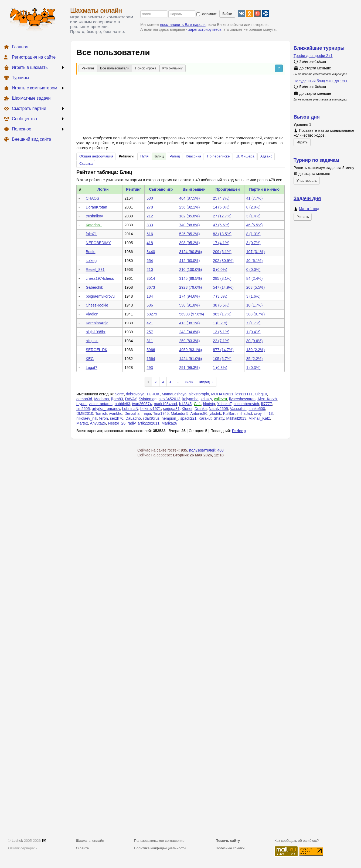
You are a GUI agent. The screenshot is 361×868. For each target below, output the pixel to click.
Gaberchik (94, 287)
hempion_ (170, 418)
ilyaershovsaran (242, 399)
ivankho (116, 413)
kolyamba (190, 399)
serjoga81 (171, 409)
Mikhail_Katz (259, 418)
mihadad (245, 413)
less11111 (244, 394)
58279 (152, 314)
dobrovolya (135, 394)
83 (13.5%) (222, 234)
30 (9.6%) (255, 341)
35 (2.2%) (255, 359)
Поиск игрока (146, 68)
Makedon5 (180, 413)
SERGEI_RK (97, 350)
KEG (90, 359)
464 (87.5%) (189, 198)
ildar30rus (151, 418)
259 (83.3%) (189, 341)
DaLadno (133, 418)
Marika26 (169, 423)
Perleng (239, 431)
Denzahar (132, 413)
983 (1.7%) (222, 314)
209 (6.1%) (222, 252)
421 (150, 323)
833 (150, 225)
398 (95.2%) (189, 243)
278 (150, 207)
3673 (151, 287)
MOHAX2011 (222, 394)
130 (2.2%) (256, 350)
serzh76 (117, 418)
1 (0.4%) (253, 332)
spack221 (188, 418)
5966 (151, 350)
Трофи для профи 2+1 (313, 56)
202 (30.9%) (223, 261)
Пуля (144, 156)
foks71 (91, 234)
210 (150, 270)
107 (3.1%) (256, 252)
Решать (303, 217)
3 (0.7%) (253, 243)
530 (150, 198)
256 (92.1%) (189, 207)
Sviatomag (148, 399)
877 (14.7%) (223, 350)
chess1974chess (100, 278)
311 (150, 341)
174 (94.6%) (189, 296)
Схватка (86, 164)
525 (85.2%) (189, 234)
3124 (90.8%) (190, 252)
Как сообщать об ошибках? (297, 841)
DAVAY (131, 399)
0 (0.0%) (220, 270)
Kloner (187, 409)
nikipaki (92, 341)
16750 (189, 382)
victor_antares (101, 404)
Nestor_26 (117, 423)
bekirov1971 (151, 409)
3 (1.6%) (253, 296)
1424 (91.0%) (190, 359)
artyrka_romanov (106, 409)
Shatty (219, 418)
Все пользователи (115, 68)
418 (150, 243)
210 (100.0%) (190, 270)
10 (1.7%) (255, 305)
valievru (220, 399)
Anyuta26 (98, 423)
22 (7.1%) (221, 341)
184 (150, 296)
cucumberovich (246, 404)
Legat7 (92, 368)
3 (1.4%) (253, 216)
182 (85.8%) (189, 216)
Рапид (175, 156)
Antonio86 (199, 413)
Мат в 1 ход (309, 209)
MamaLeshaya (174, 394)
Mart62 (82, 423)
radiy (132, 423)
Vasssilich (238, 409)
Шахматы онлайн (96, 10)
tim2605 (83, 409)
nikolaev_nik (87, 418)
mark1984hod (165, 404)
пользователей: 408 (206, 450)
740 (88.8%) (189, 225)
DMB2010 (85, 413)
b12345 (185, 404)
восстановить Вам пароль (183, 25)
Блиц (159, 156)
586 (150, 305)
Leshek (17, 841)
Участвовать (307, 181)
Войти (227, 14)
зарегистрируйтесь (205, 29)
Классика (194, 156)
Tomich (101, 413)
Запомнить (207, 14)
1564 (151, 359)
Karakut (205, 418)
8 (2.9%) (253, 207)
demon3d (84, 399)
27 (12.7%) (222, 216)
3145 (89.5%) (190, 278)
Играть (302, 142)
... (178, 382)
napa (147, 413)
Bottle (91, 252)
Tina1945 (161, 413)
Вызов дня (307, 117)
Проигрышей (227, 189)
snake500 (257, 409)
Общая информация (96, 156)
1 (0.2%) (220, 323)
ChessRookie (97, 305)
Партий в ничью (264, 189)
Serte (119, 394)
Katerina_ (94, 225)
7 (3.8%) (220, 296)
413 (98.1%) (189, 323)
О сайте (83, 848)
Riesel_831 (95, 270)
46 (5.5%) (255, 225)
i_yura (81, 404)
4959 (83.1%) (190, 350)
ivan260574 (142, 404)
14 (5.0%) (221, 207)
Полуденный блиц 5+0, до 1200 (321, 81)
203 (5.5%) (256, 287)
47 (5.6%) (221, 225)
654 (150, 261)
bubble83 (122, 404)
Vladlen (92, 314)
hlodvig (209, 404)
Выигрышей (194, 189)
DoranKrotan (96, 207)
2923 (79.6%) (190, 287)
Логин (103, 189)
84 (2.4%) (255, 278)
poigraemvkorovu (100, 296)
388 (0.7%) (256, 314)
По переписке (218, 156)
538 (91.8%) (189, 305)
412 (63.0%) (189, 261)
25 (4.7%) (221, 198)
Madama (101, 399)
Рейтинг (88, 68)
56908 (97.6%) (192, 314)
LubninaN (130, 409)
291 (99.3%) (189, 368)
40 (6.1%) (255, 261)
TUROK (153, 394)
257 (150, 332)
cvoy (258, 413)
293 (150, 368)
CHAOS (93, 198)
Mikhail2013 (236, 418)
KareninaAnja (97, 323)
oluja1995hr (96, 332)
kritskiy (206, 399)
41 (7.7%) (255, 198)
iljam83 (117, 399)
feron (104, 418)
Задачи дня (307, 199)
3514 (151, 278)
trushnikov (94, 216)
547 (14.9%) (223, 287)
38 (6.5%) (221, 305)
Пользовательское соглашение (159, 841)
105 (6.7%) (222, 359)
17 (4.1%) (221, 243)
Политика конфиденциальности (160, 848)
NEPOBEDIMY (98, 243)
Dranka (201, 409)
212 (150, 216)
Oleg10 (261, 394)
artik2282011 (149, 423)
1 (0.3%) (220, 368)
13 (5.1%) (221, 332)
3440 (151, 252)
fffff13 (268, 413)
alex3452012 (169, 399)
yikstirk (215, 413)
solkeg (91, 261)
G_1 (197, 404)
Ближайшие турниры (319, 48)
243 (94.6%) (189, 332)
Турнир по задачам (316, 160)
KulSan (229, 413)
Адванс (266, 156)
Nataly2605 (218, 409)
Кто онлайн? (173, 68)
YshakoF (224, 404)
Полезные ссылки (230, 848)
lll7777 (267, 404)
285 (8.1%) (222, 278)
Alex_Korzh (267, 399)
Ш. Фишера (245, 156)
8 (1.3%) (253, 234)
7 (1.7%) (253, 323)
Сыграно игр (161, 189)
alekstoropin (199, 394)
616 (150, 234)
